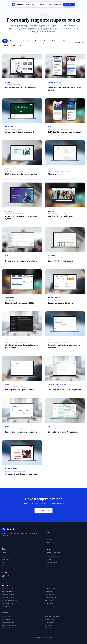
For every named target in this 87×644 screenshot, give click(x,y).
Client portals (6, 628)
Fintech (37, 41)
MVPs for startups (8, 592)
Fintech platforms (8, 603)
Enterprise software (8, 595)
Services (41, 4)
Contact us (69, 4)
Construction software (52, 598)
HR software (49, 592)
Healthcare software (51, 589)
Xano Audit (49, 559)
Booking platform (10, 45)
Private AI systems (50, 628)
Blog (4, 563)
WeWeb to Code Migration (54, 556)
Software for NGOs (8, 589)
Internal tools (26, 41)
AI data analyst (49, 622)
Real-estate (14, 41)
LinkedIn (6, 576)
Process (48, 536)
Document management (10, 625)
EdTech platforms (50, 603)
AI (20, 45)
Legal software (49, 595)
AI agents (66, 41)
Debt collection (49, 625)
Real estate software (8, 598)
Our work (58, 4)
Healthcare (55, 41)
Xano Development (51, 563)
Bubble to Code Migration (53, 553)
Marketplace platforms (52, 616)
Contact (49, 4)
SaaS (46, 41)
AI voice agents (7, 616)
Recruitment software (9, 622)
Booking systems (50, 619)
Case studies (49, 539)
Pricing (48, 542)
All (5, 41)
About (34, 4)
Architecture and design (9, 600)
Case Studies (6, 559)
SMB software (6, 606)
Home (28, 4)
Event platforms (50, 600)
